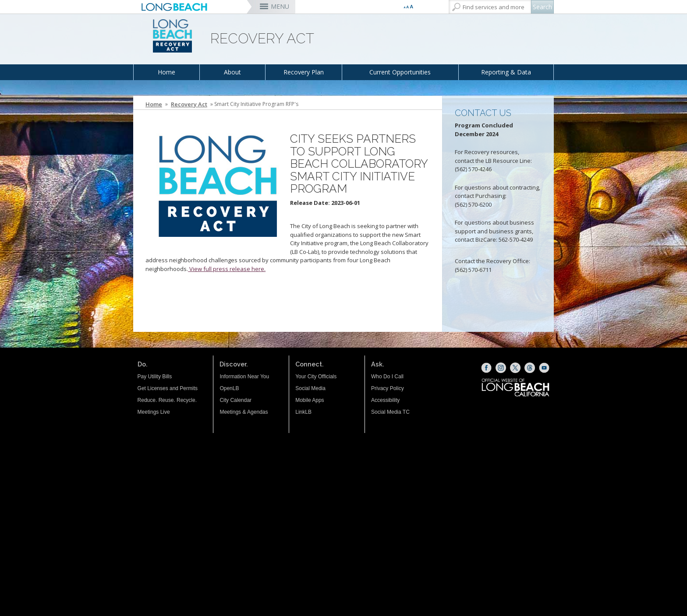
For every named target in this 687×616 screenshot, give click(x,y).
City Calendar (235, 400)
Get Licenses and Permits (168, 388)
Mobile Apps (310, 400)
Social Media (310, 388)
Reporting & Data (506, 72)
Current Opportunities (400, 72)
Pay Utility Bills (155, 377)
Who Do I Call (387, 377)
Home (166, 72)
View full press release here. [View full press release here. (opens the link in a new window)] (227, 269)
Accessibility (385, 400)
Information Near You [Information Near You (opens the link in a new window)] (244, 377)
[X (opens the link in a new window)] (515, 368)
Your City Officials (316, 377)
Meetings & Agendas (244, 412)
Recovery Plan (304, 72)
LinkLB (303, 412)
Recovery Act (189, 104)
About (232, 72)
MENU (280, 6)
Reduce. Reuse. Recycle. (167, 400)
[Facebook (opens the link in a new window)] (486, 368)
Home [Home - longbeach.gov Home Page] (154, 104)
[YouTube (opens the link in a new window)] (544, 368)
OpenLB (229, 388)
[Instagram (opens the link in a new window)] (501, 368)
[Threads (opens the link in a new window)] (530, 368)
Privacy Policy (388, 388)
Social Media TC (390, 412)
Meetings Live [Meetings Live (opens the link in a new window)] (154, 412)
